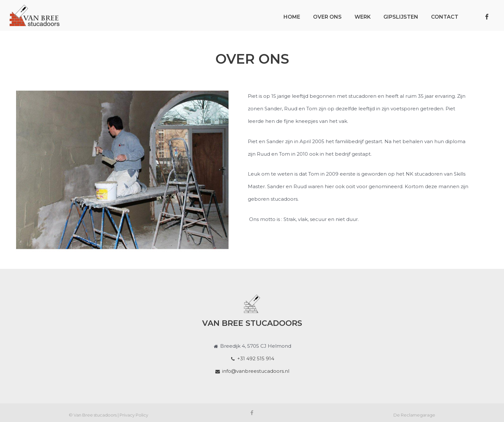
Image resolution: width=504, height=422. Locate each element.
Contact (445, 17)
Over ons (327, 17)
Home (292, 17)
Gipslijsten (401, 17)
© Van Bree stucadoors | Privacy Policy (108, 415)
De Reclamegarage (414, 415)
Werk (363, 17)
